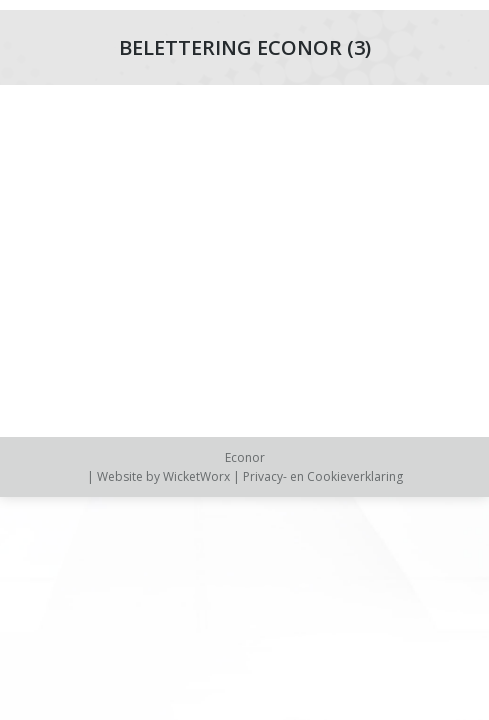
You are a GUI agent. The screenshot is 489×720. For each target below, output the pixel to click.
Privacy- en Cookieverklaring (323, 476)
